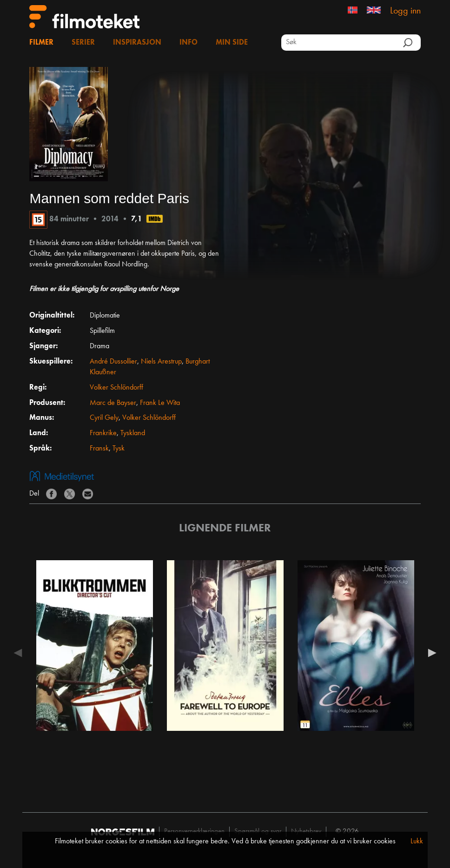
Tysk (119, 449)
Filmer (41, 43)
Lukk (417, 841)
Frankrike (103, 433)
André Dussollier (113, 362)
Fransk (99, 449)
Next (430, 653)
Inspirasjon (137, 43)
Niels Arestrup (161, 362)
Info (189, 43)
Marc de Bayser (113, 403)
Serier (83, 43)
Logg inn (405, 11)
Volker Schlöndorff (116, 388)
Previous (20, 653)
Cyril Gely (104, 418)
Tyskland (133, 433)
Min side (232, 43)
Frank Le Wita (160, 403)
